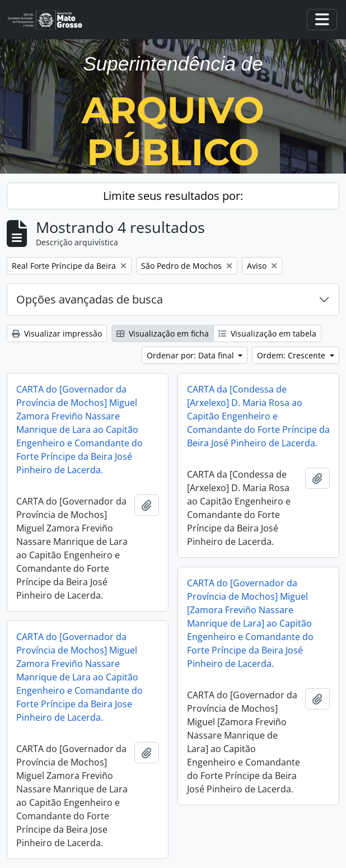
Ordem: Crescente (292, 355)
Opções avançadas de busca (90, 299)
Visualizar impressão (57, 333)
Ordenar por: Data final (191, 355)
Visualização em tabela (267, 333)
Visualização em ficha (163, 333)
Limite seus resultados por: (173, 196)
